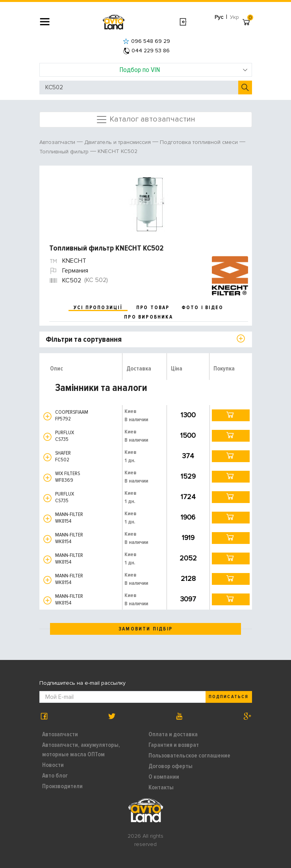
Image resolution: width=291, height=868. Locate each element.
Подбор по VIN (183, 70)
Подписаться (228, 697)
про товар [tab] (153, 308)
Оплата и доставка (173, 734)
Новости (53, 765)
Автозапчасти (60, 734)
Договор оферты (171, 766)
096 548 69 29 (146, 41)
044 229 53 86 (146, 51)
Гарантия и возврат (174, 745)
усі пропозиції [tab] (98, 308)
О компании (164, 777)
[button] (47, 416)
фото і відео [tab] (203, 308)
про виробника (148, 317)
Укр (234, 17)
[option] (147, 201)
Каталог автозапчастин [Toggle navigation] (145, 120)
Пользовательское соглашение (189, 756)
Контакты (161, 787)
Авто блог (55, 776)
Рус (219, 17)
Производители (62, 786)
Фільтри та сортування (84, 339)
